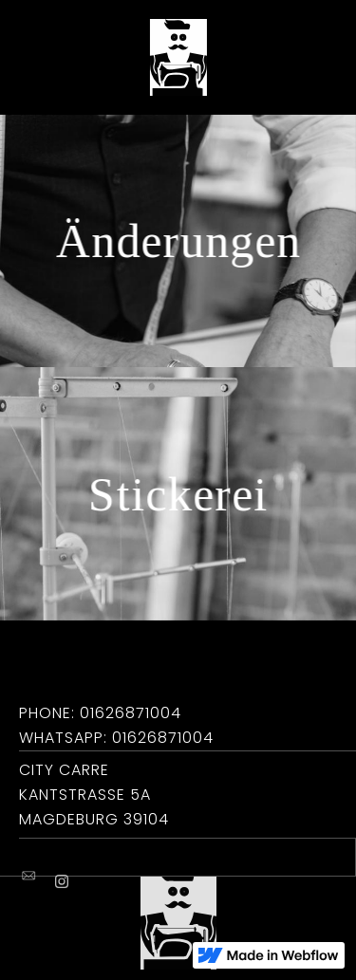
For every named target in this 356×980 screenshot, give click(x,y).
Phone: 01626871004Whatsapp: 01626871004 (116, 725)
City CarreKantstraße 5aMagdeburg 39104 (94, 795)
